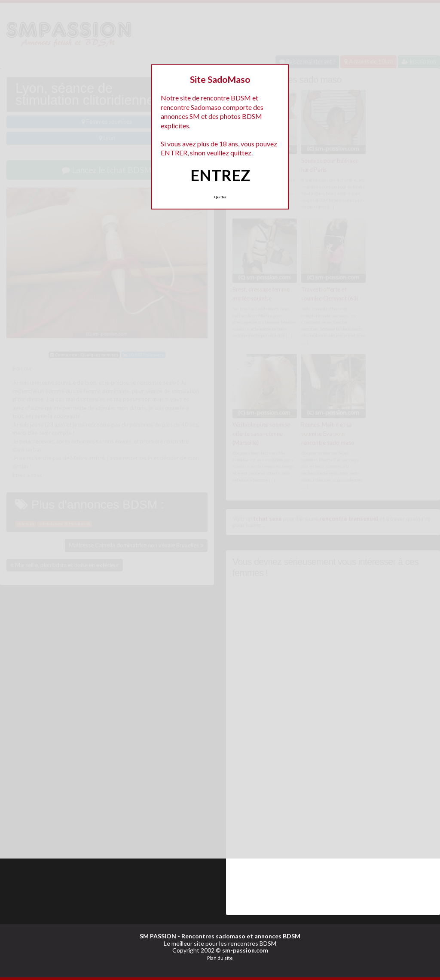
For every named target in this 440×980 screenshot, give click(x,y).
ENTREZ (220, 175)
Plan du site (220, 957)
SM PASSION (158, 936)
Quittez (220, 197)
